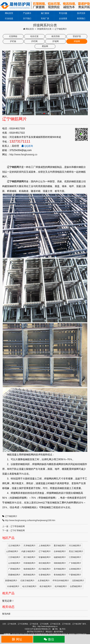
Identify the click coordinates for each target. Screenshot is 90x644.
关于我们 (27, 19)
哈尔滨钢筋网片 (29, 586)
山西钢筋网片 (12, 551)
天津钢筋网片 (29, 546)
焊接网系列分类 (44, 29)
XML (55, 629)
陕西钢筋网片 (29, 575)
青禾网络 (59, 632)
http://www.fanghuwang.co (23, 154)
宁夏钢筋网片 (75, 575)
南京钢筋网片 (46, 586)
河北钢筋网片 (75, 546)
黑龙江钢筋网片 (76, 551)
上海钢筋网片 (45, 546)
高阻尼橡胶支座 (55, 634)
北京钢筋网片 (14, 546)
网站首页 (9, 13)
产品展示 (27, 13)
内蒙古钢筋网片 (28, 551)
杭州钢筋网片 (61, 586)
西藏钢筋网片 (14, 575)
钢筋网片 (72, 634)
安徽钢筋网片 (45, 557)
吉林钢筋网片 (60, 551)
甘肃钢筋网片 (45, 575)
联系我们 (81, 19)
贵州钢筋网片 (60, 569)
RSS (62, 629)
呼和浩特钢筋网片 (61, 581)
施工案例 (45, 13)
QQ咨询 (27, 146)
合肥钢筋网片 (76, 586)
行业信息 (9, 19)
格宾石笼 (16, 634)
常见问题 (63, 13)
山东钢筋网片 (14, 563)
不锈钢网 (38, 634)
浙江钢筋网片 (29, 557)
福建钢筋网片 (60, 557)
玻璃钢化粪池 (81, 634)
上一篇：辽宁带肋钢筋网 (13, 526)
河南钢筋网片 (29, 563)
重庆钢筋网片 (60, 546)
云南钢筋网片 (75, 569)
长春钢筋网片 (13, 586)
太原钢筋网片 (44, 581)
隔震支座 (45, 634)
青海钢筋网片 (60, 575)
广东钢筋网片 (75, 563)
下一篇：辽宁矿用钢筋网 (13, 530)
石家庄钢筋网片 (27, 581)
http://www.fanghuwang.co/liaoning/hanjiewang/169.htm (30, 520)
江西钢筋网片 (75, 557)
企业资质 (63, 19)
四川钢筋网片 (45, 569)
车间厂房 (45, 19)
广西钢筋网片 (14, 569)
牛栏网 (32, 634)
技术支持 (81, 13)
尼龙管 (26, 634)
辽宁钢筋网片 (11, 516)
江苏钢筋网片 (14, 557)
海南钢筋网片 (29, 569)
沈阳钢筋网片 (78, 581)
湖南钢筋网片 (60, 563)
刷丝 (21, 634)
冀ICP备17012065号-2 (35, 632)
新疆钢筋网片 (11, 581)
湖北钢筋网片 (45, 563)
